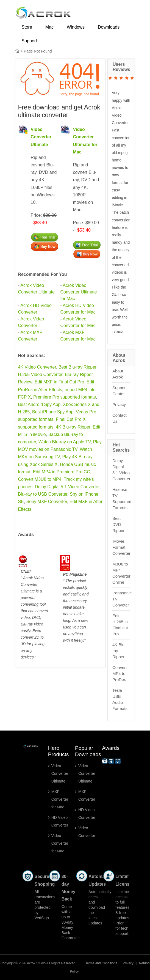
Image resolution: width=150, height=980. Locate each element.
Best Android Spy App (39, 404)
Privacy (119, 404)
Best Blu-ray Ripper (77, 367)
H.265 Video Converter (40, 374)
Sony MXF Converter (47, 502)
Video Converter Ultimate (41, 137)
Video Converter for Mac (60, 843)
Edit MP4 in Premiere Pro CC (62, 472)
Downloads (109, 27)
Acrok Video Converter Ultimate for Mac (78, 292)
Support (29, 41)
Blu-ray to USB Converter (43, 494)
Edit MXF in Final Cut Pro (59, 382)
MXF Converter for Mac (60, 799)
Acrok (31, 963)
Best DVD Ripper (118, 524)
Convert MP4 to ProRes (120, 673)
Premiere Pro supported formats (65, 397)
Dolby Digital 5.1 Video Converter (67, 487)
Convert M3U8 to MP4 (40, 479)
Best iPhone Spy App (53, 412)
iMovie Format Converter (121, 547)
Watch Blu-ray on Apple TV (65, 442)
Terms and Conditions (101, 963)
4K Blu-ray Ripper (73, 427)
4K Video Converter (37, 367)
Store (27, 27)
